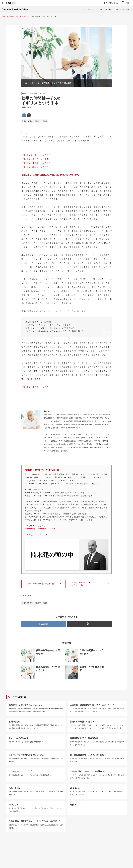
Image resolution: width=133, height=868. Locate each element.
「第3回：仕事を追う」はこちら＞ (37, 163)
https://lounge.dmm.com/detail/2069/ (40, 529)
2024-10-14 (27, 107)
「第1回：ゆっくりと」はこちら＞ (37, 155)
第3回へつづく (34, 379)
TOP (3, 17)
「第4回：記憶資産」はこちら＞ (36, 167)
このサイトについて (88, 9)
